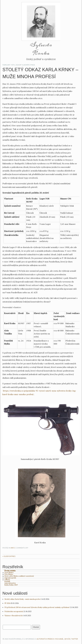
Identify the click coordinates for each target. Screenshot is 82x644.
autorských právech (46, 639)
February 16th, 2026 (11, 65)
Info (13, 548)
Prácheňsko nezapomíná (14, 611)
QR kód (67, 639)
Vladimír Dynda (28, 65)
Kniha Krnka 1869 (11, 585)
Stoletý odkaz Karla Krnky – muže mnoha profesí (23, 599)
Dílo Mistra (9, 574)
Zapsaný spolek (10, 578)
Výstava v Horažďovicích (14, 616)
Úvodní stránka (10, 571)
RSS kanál (59, 639)
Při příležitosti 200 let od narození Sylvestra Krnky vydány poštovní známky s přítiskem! (37, 607)
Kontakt (7, 582)
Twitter (75, 639)
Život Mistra (9, 573)
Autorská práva (10, 583)
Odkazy (7, 580)
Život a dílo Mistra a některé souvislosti (19, 576)
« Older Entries (9, 556)
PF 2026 (7, 603)
